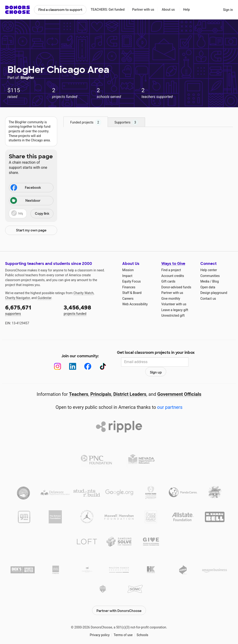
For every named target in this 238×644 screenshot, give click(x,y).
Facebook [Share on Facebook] (25, 188)
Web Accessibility (135, 304)
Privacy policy (100, 625)
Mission (128, 270)
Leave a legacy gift (175, 310)
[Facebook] (83, 362)
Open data (208, 287)
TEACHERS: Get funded (108, 10)
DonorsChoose (18, 10)
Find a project (171, 270)
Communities (210, 276)
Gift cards (168, 281)
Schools (142, 625)
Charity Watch (84, 293)
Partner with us (143, 10)
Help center (209, 270)
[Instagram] (53, 362)
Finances (129, 287)
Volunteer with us (174, 304)
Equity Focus (131, 281)
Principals (101, 385)
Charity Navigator (18, 298)
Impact (127, 276)
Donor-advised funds (176, 287)
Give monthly (171, 299)
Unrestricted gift (173, 315)
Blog (215, 281)
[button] (31, 214)
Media (205, 281)
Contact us (208, 299)
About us (168, 10)
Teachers (79, 385)
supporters (31, 310)
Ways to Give (173, 264)
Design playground (214, 293)
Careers (128, 299)
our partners (170, 398)
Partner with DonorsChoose (119, 601)
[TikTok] (98, 362)
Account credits (173, 276)
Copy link (42, 214)
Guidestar (45, 298)
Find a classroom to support (60, 10)
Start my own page (31, 230)
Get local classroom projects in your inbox (156, 353)
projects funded (90, 310)
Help (187, 10)
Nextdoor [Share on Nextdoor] (25, 201)
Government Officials (179, 385)
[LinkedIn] (68, 362)
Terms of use (123, 625)
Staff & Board (132, 293)
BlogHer (27, 78)
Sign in (228, 10)
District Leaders (130, 385)
